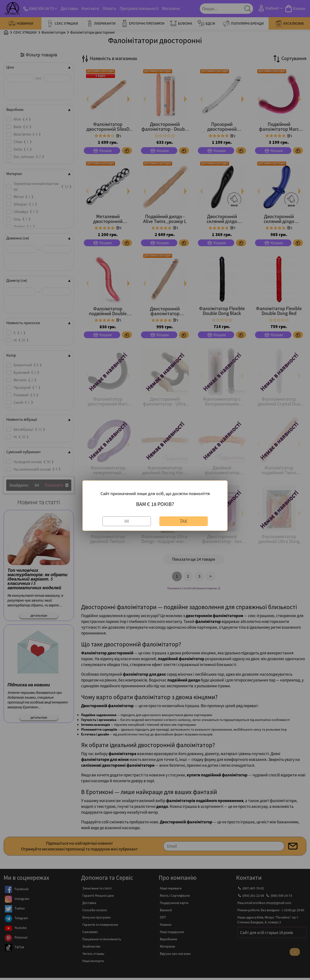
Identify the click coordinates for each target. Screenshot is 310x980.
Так (183, 521)
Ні (127, 521)
